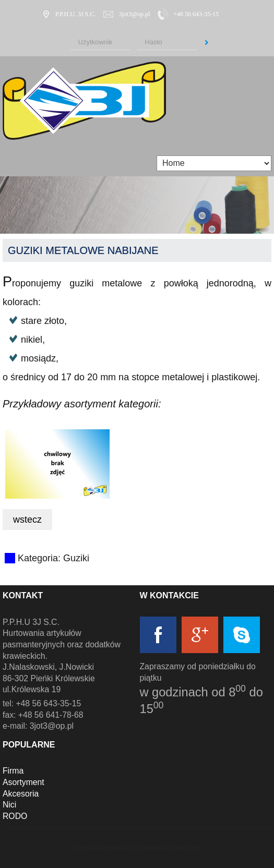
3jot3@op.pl (134, 14)
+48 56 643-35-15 (196, 14)
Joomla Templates (100, 848)
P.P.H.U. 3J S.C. (75, 14)
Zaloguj (207, 43)
